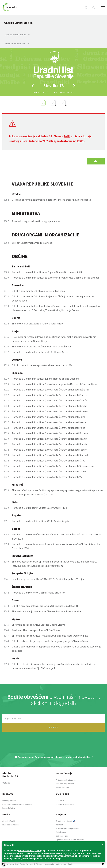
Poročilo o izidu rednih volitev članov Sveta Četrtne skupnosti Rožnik (49, 439)
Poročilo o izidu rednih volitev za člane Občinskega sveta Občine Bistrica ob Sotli (56, 278)
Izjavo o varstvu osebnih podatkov (73, 757)
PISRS (81, 141)
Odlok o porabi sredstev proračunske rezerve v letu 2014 (42, 365)
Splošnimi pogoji (43, 757)
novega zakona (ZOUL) (30, 851)
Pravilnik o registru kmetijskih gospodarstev (36, 221)
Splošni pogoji (62, 836)
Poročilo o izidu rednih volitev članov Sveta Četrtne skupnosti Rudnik (49, 444)
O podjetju (61, 821)
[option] (54, 86)
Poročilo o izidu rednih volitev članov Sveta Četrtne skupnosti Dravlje (49, 406)
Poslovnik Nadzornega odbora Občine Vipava (36, 630)
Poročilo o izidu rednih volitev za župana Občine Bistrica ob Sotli (47, 272)
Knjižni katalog (9, 808)
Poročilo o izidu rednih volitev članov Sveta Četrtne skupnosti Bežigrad (50, 390)
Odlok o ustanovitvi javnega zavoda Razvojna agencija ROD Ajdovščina (50, 641)
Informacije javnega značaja (68, 828)
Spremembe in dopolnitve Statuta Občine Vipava (38, 625)
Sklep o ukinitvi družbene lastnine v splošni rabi (38, 323)
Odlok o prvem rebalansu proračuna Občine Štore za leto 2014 (46, 606)
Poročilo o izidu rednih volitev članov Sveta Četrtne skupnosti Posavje (50, 433)
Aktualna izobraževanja (66, 780)
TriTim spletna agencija (44, 864)
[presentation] (54, 745)
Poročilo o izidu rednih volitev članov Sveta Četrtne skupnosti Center (49, 395)
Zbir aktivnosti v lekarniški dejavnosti (32, 243)
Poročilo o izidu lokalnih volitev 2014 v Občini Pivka (40, 508)
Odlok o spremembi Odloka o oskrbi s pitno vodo (38, 291)
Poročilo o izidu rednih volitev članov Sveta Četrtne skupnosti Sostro (49, 450)
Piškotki (22, 864)
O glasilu (6, 783)
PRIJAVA (54, 727)
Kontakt (59, 825)
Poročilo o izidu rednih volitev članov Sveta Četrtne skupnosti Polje (48, 428)
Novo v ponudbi (9, 800)
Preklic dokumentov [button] (17, 44)
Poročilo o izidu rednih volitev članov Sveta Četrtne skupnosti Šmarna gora (53, 466)
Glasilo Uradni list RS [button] (17, 35)
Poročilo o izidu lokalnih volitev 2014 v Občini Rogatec (41, 521)
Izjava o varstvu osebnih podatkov (70, 839)
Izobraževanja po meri (65, 784)
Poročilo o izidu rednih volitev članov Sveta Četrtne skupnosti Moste (49, 422)
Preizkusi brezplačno (65, 804)
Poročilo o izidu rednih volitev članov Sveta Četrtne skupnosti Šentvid (50, 455)
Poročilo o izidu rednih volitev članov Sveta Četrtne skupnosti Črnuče (49, 400)
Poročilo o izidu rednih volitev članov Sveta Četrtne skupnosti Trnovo (50, 471)
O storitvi (60, 800)
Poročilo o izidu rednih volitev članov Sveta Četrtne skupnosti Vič (47, 477)
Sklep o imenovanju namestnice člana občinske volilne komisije (46, 611)
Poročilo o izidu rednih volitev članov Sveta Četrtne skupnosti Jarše (49, 417)
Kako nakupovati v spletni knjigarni (17, 804)
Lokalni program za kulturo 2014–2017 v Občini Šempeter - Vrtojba (48, 579)
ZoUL (67, 136)
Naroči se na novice (11, 825)
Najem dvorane (62, 787)
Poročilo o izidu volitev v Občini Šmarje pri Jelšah (39, 593)
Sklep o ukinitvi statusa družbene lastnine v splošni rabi (42, 346)
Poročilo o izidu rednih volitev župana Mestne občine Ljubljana (46, 379)
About (71, 821)
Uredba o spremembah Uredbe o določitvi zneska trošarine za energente (51, 200)
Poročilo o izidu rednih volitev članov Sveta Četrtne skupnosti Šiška (48, 461)
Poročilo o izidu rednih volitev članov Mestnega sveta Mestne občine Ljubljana (54, 384)
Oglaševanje (61, 832)
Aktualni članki (9, 821)
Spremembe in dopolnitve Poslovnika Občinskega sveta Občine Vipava (50, 636)
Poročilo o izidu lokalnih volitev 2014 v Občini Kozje (40, 352)
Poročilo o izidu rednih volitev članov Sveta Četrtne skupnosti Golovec (50, 411)
